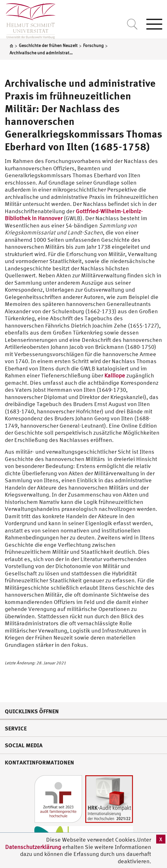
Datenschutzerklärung (33, 847)
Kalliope (115, 375)
